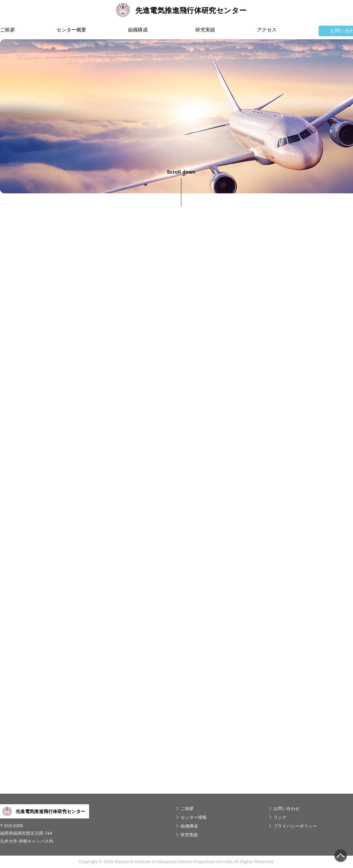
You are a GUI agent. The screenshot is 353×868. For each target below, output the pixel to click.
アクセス (267, 30)
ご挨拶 (7, 30)
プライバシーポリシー (295, 826)
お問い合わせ (287, 808)
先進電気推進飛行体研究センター (181, 10)
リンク (280, 817)
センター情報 (194, 817)
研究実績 (205, 30)
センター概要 (71, 30)
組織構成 (138, 30)
